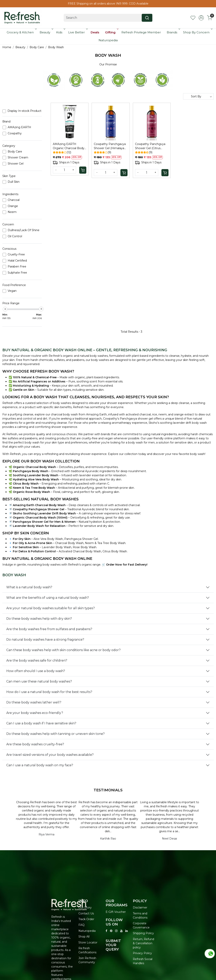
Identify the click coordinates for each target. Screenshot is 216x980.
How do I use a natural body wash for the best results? (49, 692)
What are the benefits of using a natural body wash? (48, 598)
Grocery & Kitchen (21, 32)
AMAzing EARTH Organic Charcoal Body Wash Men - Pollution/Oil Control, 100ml (69, 146)
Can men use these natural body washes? (39, 681)
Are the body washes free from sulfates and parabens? (49, 629)
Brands (173, 32)
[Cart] (83, 170)
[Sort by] (198, 96)
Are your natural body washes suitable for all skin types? (51, 608)
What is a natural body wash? (29, 587)
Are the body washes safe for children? (37, 660)
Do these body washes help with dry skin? (39, 619)
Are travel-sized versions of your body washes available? (50, 755)
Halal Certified (17, 261)
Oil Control (15, 236)
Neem (12, 212)
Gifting (111, 32)
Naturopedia (108, 40)
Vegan (12, 291)
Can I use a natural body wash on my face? (40, 765)
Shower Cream (18, 158)
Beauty (46, 32)
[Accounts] (201, 18)
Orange (13, 206)
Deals (95, 32)
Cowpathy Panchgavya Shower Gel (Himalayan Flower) (110, 146)
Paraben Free (17, 267)
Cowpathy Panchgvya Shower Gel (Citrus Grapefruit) (150, 146)
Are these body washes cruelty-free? (35, 744)
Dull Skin (14, 182)
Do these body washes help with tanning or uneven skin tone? (55, 734)
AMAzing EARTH (19, 127)
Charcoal (14, 200)
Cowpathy (15, 133)
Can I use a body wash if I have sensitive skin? (41, 723)
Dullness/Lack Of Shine (24, 230)
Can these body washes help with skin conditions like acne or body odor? (63, 650)
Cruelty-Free (16, 255)
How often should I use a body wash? (36, 671)
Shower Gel (16, 164)
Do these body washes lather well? (34, 702)
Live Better (78, 32)
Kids (60, 32)
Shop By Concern (197, 32)
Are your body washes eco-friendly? (35, 713)
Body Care (15, 152)
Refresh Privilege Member (141, 32)
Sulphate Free (17, 273)
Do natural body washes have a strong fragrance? (45, 640)
